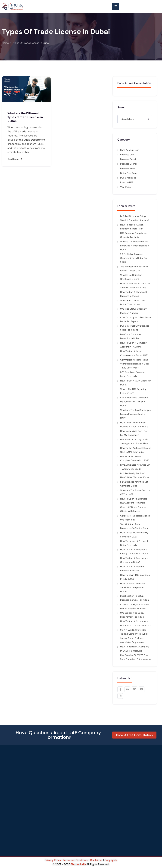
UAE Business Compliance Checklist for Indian (133, 235)
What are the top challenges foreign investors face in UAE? (135, 414)
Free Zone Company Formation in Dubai (131, 336)
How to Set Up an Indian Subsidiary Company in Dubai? (133, 587)
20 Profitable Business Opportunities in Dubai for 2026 (134, 258)
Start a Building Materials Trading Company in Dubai (134, 632)
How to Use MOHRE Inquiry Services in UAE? (134, 535)
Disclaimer (96, 860)
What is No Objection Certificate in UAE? (131, 277)
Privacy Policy (53, 860)
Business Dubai (128, 159)
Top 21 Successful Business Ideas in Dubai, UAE (134, 269)
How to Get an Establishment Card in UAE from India (135, 450)
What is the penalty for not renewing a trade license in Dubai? (135, 245)
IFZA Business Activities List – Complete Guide (135, 484)
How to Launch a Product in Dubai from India (135, 543)
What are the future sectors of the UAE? (135, 492)
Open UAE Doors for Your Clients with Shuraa (133, 509)
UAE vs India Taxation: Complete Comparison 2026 (135, 458)
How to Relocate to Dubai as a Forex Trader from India (135, 285)
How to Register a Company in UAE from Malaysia (135, 649)
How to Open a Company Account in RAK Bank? (134, 345)
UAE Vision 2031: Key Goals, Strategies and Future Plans (134, 441)
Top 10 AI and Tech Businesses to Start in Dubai (135, 526)
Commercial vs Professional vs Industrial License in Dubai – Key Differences (135, 364)
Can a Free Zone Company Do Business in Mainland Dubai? (134, 401)
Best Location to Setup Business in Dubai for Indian (134, 598)
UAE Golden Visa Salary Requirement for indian (132, 615)
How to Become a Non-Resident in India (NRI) (132, 227)
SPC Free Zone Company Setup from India (133, 374)
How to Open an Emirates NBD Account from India (134, 501)
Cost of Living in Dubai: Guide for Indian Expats (136, 319)
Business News (128, 168)
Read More (15, 159)
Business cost (127, 155)
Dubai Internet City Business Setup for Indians (135, 328)
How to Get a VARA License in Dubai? (136, 383)
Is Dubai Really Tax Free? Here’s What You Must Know (135, 475)
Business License (129, 164)
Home (5, 43)
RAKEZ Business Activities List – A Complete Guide (135, 467)
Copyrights (111, 860)
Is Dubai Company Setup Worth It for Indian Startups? (135, 218)
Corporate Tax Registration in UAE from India (135, 518)
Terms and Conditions (76, 860)
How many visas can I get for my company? (134, 433)
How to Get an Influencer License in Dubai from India (134, 425)
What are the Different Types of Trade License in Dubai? (25, 117)
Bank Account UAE (130, 150)
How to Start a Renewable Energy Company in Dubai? (134, 552)
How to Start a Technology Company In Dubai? (134, 560)
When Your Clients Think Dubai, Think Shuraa (133, 302)
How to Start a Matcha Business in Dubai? (132, 568)
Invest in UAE (127, 182)
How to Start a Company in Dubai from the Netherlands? (135, 623)
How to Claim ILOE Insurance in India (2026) (135, 577)
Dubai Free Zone (129, 173)
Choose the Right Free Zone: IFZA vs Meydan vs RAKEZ (135, 606)
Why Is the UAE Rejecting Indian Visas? (133, 391)
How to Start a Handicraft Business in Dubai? (134, 294)
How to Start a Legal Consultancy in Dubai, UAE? (134, 353)
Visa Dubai (126, 187)
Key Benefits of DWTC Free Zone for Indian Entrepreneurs (136, 657)
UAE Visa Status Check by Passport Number (133, 311)
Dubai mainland (128, 178)
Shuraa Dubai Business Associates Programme (132, 640)
